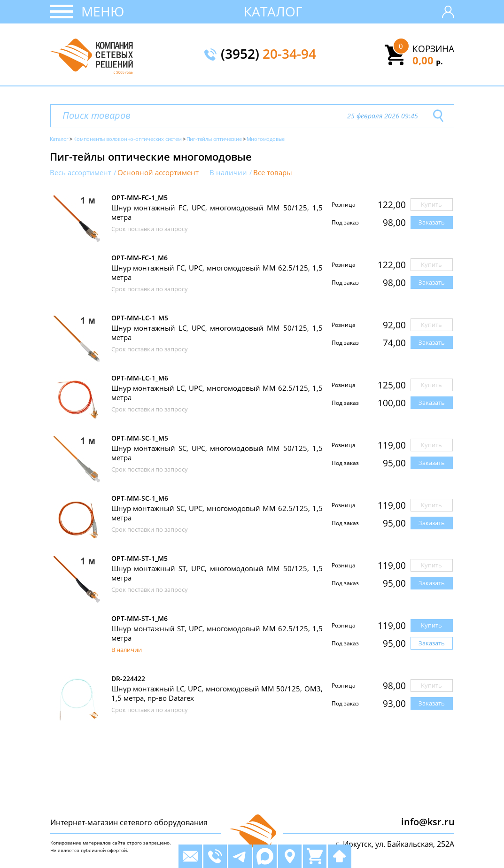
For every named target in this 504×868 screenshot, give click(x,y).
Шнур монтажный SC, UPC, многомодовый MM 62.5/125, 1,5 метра (217, 513)
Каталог (273, 11)
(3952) (268, 54)
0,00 (428, 60)
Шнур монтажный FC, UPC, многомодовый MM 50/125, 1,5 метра (217, 212)
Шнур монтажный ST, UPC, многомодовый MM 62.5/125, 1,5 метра (217, 633)
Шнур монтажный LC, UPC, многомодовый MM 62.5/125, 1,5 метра (217, 393)
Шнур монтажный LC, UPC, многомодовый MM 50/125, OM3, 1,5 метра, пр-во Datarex (217, 693)
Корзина (433, 49)
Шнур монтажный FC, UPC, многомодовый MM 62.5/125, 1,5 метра (217, 272)
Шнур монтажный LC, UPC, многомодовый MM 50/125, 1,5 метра (217, 333)
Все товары (273, 173)
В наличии (228, 173)
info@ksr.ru (428, 822)
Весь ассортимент (81, 173)
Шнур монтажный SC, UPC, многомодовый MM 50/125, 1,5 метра (217, 453)
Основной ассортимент (158, 173)
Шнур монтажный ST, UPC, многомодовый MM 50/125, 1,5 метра (217, 573)
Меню (103, 11)
